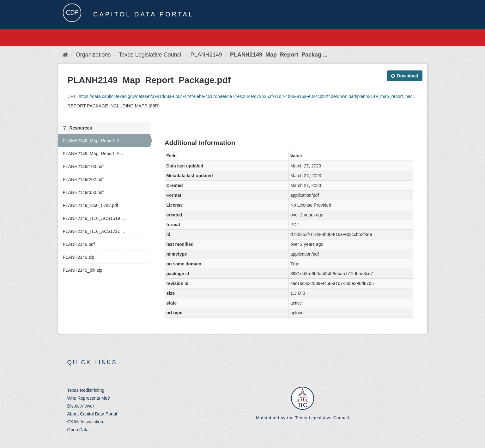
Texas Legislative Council (151, 55)
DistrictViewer (81, 406)
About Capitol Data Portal (92, 414)
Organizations (93, 55)
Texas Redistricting (86, 390)
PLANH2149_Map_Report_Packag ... (279, 55)
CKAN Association (85, 422)
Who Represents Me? (89, 398)
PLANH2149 (206, 55)
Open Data (78, 430)
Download (405, 76)
